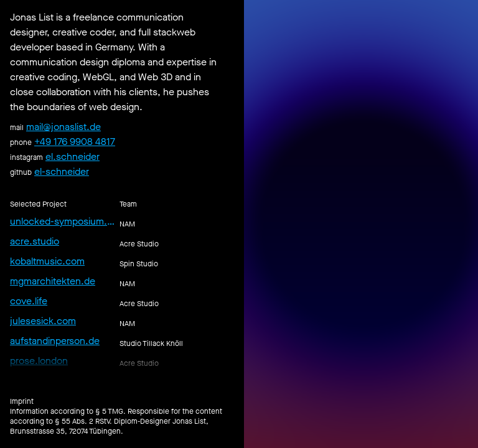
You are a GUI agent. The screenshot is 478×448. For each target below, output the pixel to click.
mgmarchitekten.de (53, 281)
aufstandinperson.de (55, 341)
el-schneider (62, 171)
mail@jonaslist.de (63, 127)
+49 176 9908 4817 (75, 142)
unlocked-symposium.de (62, 221)
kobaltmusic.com (47, 261)
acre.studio (35, 241)
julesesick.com (43, 321)
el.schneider (73, 156)
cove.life (29, 301)
